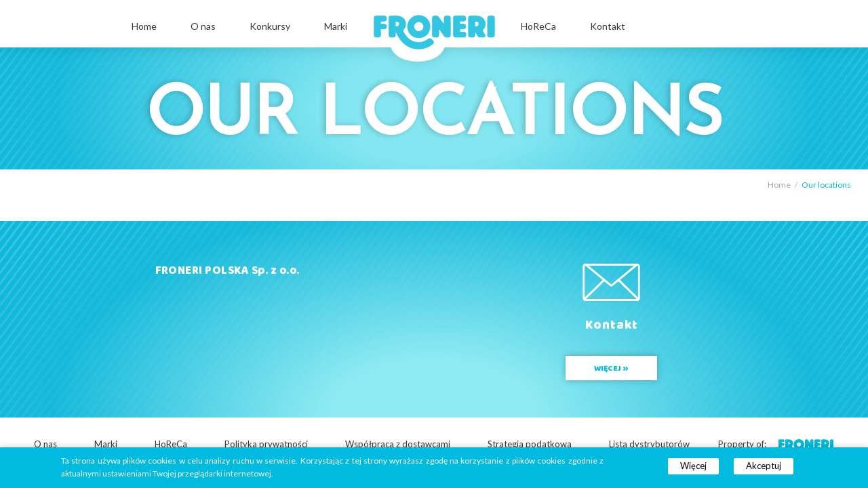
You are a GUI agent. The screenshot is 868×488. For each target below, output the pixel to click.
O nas (203, 26)
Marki (336, 26)
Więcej (693, 466)
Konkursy (270, 26)
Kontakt (608, 26)
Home (144, 26)
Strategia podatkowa (530, 444)
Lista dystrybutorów (649, 444)
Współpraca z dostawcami (398, 444)
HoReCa (538, 26)
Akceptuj (764, 466)
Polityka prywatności (266, 444)
